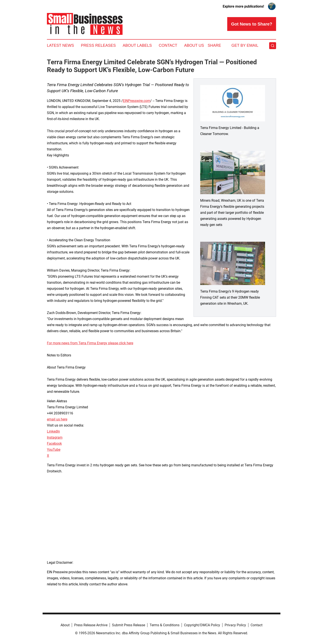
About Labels (137, 45)
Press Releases (98, 45)
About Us (194, 45)
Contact (168, 45)
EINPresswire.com (137, 101)
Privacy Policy (235, 625)
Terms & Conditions (165, 625)
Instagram (55, 437)
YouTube (54, 450)
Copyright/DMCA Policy (202, 625)
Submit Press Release (129, 625)
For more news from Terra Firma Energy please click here (90, 343)
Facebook (54, 444)
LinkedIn (53, 431)
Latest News (60, 45)
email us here (57, 419)
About (65, 625)
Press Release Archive (91, 625)
